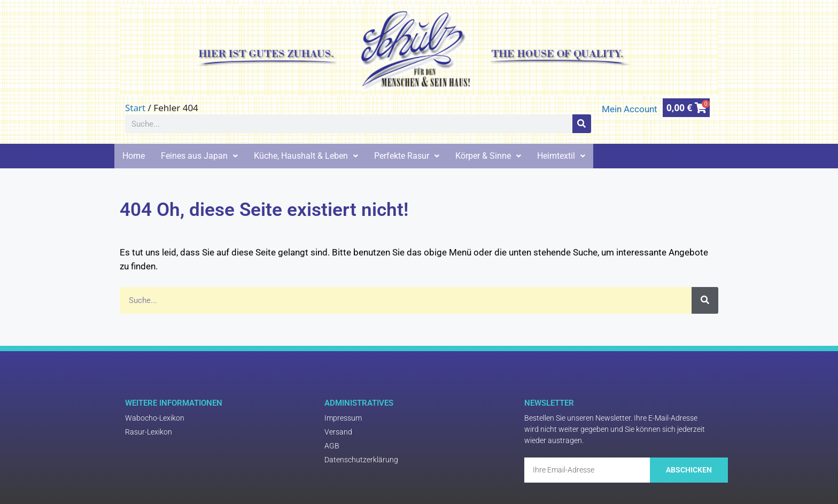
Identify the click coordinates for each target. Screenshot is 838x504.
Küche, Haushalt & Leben (306, 156)
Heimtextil (561, 156)
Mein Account (630, 109)
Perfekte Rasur (407, 156)
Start (135, 108)
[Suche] (582, 124)
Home (134, 156)
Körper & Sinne (488, 156)
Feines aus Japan (199, 156)
